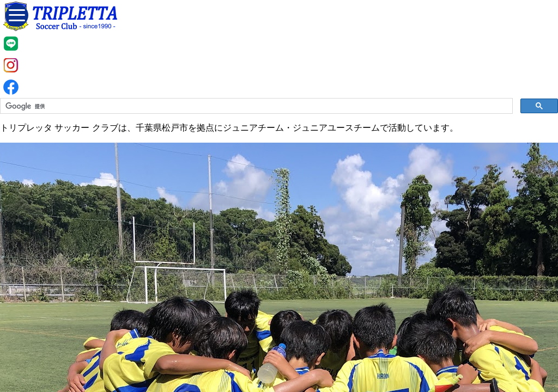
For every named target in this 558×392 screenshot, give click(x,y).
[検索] (255, 106)
